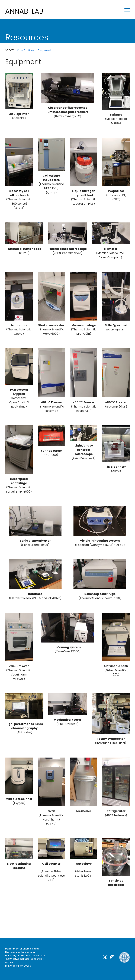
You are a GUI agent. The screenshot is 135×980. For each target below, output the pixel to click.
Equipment (44, 50)
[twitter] (105, 957)
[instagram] (112, 957)
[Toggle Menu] (127, 10)
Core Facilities (26, 50)
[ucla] (124, 953)
